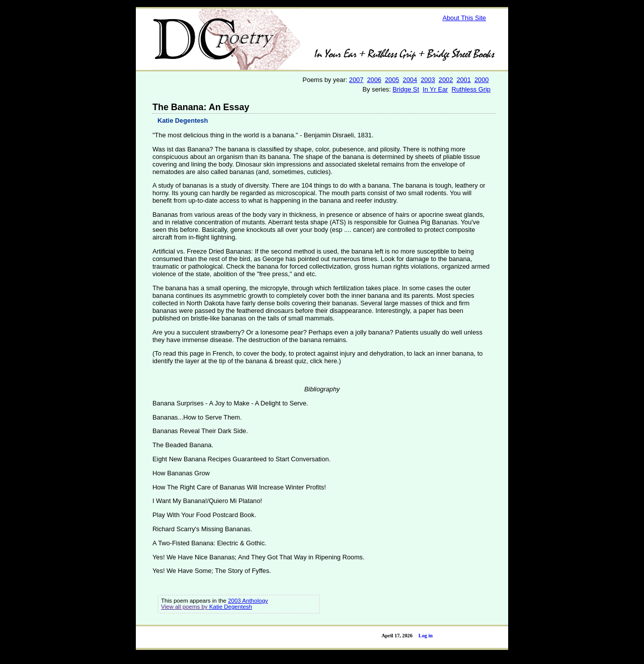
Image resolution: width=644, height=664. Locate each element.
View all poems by (185, 607)
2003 (428, 80)
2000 (481, 80)
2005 (392, 80)
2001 (463, 80)
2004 (410, 80)
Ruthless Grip (471, 89)
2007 (356, 80)
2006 (374, 80)
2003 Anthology (248, 601)
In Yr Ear (435, 89)
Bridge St (406, 89)
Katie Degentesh (183, 120)
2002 (446, 80)
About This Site (464, 18)
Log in (426, 636)
